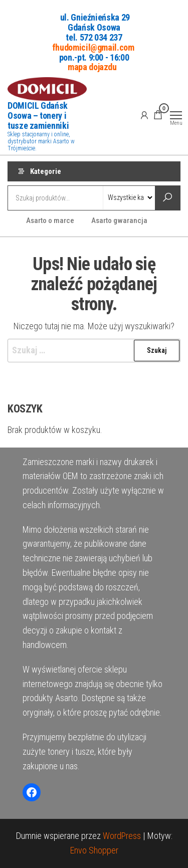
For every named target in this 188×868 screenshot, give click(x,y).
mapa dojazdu (92, 67)
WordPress (122, 836)
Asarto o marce (50, 221)
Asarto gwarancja (119, 221)
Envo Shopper (94, 850)
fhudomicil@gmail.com (93, 47)
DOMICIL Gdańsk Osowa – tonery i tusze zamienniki (38, 116)
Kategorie (46, 171)
